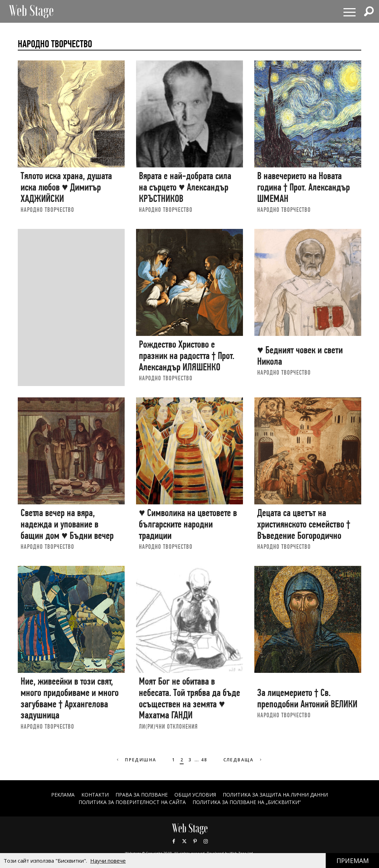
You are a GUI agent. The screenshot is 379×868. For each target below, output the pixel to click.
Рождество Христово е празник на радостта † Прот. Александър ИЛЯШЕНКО (187, 355)
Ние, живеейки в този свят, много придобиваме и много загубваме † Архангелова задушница (70, 698)
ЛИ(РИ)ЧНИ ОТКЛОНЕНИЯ (168, 726)
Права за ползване (142, 795)
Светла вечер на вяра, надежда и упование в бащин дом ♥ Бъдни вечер (67, 524)
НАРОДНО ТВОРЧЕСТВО (47, 210)
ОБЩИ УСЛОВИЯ (195, 795)
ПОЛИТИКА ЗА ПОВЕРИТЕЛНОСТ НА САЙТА (132, 802)
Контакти (95, 795)
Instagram (206, 841)
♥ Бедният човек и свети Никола (300, 356)
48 (204, 760)
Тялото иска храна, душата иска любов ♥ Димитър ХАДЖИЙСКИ (66, 187)
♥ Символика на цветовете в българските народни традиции (188, 524)
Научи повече (108, 861)
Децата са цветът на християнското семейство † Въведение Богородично (304, 524)
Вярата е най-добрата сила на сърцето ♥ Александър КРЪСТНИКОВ (185, 187)
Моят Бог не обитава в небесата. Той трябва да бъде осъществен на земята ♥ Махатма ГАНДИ (189, 698)
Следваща (243, 760)
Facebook (174, 841)
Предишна (136, 760)
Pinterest (195, 841)
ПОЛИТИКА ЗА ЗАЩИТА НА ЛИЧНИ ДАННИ (275, 795)
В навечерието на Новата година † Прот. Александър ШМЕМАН (304, 187)
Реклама (63, 795)
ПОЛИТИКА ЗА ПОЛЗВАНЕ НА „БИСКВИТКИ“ (247, 802)
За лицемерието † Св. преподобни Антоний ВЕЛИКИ (307, 698)
